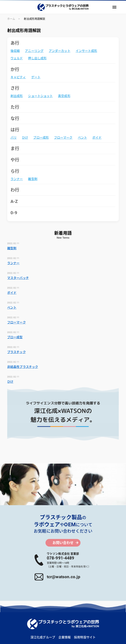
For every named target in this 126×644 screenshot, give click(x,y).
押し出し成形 (37, 58)
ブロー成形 (41, 138)
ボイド (97, 138)
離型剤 (33, 179)
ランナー (17, 179)
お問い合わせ (63, 543)
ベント (82, 138)
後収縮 (15, 51)
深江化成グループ (43, 637)
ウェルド (17, 58)
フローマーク (63, 138)
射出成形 (17, 96)
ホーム (11, 19)
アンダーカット (60, 51)
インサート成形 (87, 51)
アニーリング (34, 51)
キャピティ (18, 77)
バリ (14, 138)
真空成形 (64, 96)
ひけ (25, 138)
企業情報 (65, 637)
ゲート (36, 77)
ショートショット (40, 96)
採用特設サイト (85, 637)
